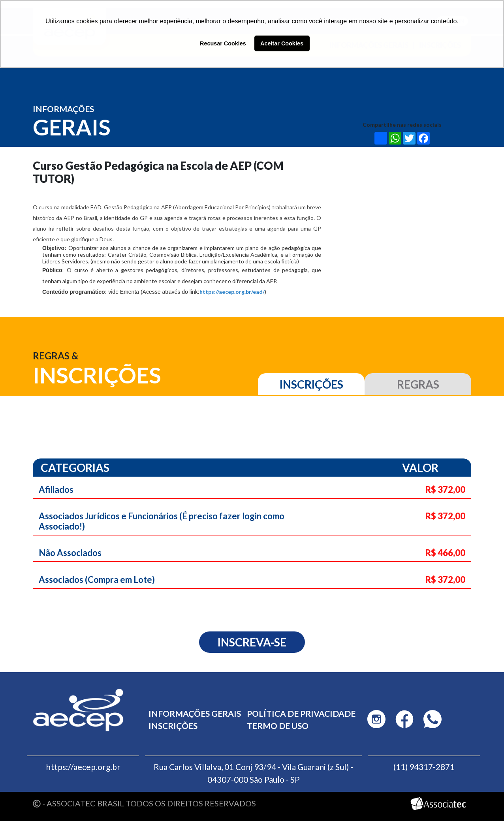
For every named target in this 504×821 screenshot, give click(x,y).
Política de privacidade (301, 713)
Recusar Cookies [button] (223, 43)
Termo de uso (278, 726)
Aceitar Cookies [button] (282, 43)
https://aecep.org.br (83, 767)
